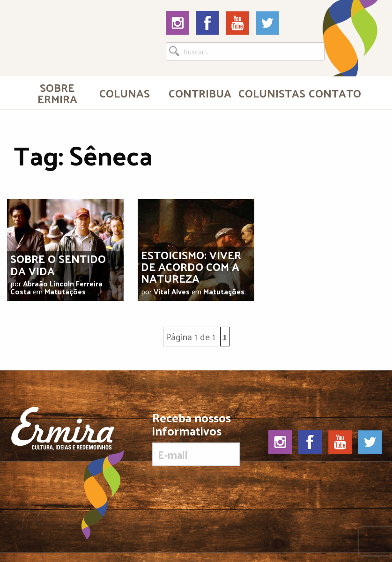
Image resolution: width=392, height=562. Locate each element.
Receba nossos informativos (196, 439)
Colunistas (269, 93)
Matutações (65, 291)
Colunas (125, 93)
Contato (335, 93)
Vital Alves (172, 291)
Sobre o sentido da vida (58, 264)
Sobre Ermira (57, 93)
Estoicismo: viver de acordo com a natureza (191, 266)
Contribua (200, 93)
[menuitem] (57, 93)
